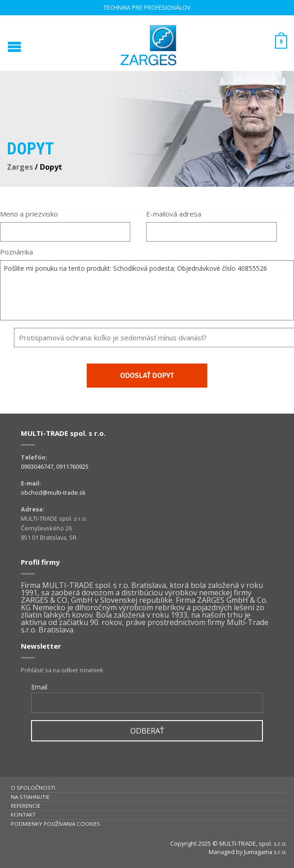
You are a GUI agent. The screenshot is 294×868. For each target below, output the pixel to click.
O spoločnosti (33, 788)
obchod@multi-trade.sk (53, 492)
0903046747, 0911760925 (55, 466)
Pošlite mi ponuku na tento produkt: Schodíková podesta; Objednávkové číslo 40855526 (147, 290)
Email (39, 687)
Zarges (20, 167)
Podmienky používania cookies (55, 824)
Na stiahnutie (30, 797)
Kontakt (23, 814)
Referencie (26, 806)
